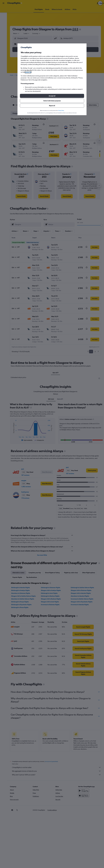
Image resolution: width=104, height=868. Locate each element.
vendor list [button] (28, 72)
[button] (52, 96)
